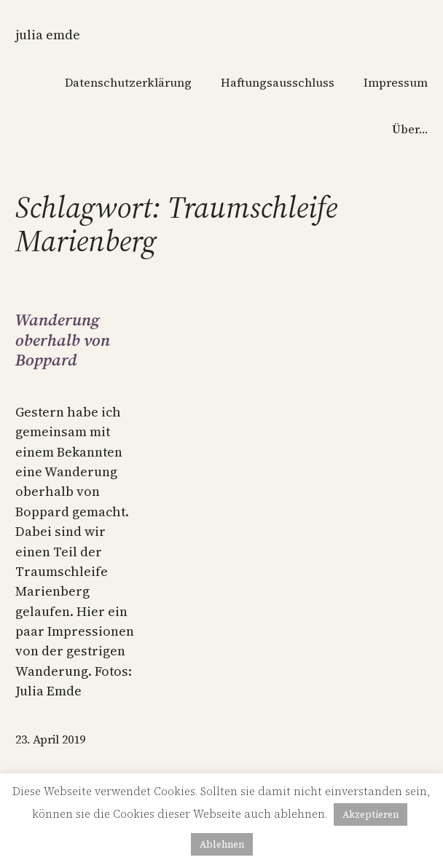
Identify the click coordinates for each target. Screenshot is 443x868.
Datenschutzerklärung (128, 82)
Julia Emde (48, 35)
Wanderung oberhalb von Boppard (63, 340)
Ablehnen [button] (222, 844)
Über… (410, 129)
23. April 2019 (50, 739)
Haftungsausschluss (278, 82)
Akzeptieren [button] (371, 814)
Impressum (396, 82)
